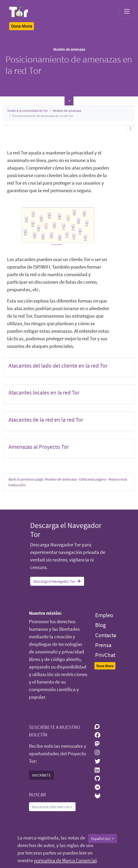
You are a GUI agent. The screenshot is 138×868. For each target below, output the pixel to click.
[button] (69, 101)
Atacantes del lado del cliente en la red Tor (58, 366)
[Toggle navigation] (127, 11)
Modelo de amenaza (67, 111)
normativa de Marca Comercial (65, 860)
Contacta (106, 635)
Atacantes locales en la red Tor (44, 392)
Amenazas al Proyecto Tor (39, 447)
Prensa (103, 645)
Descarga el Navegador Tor (57, 581)
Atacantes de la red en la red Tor (46, 420)
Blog (100, 625)
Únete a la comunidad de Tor (28, 111)
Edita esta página (93, 479)
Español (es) (101, 839)
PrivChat (105, 655)
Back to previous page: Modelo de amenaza (43, 479)
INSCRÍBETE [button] (41, 775)
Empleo (104, 615)
